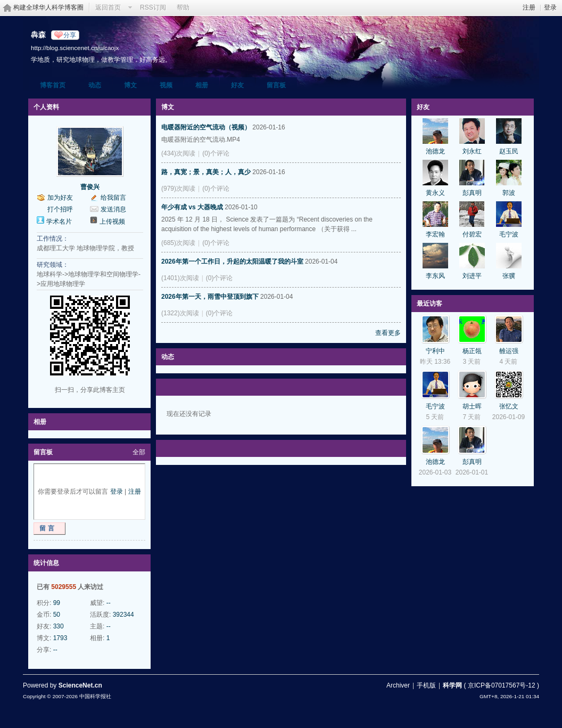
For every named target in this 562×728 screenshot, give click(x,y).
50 (57, 615)
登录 (550, 7)
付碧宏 (472, 234)
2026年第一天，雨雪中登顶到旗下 (210, 297)
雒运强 (509, 351)
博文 (130, 85)
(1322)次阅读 (180, 313)
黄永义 (435, 193)
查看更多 (388, 333)
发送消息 (113, 209)
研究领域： (53, 265)
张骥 (509, 276)
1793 (60, 638)
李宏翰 (435, 234)
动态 (95, 85)
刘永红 (472, 151)
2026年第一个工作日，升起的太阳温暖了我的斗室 (232, 261)
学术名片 (59, 222)
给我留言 (113, 198)
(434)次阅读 (178, 153)
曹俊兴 (90, 187)
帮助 (183, 7)
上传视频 (112, 222)
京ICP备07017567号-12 (502, 685)
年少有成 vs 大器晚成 (192, 207)
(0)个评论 (216, 153)
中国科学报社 (95, 696)
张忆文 (509, 406)
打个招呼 (60, 209)
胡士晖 (472, 406)
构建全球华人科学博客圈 (48, 7)
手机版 (426, 685)
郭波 (509, 193)
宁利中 (435, 351)
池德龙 (435, 151)
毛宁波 (509, 234)
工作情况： (53, 239)
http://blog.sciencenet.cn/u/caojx (75, 48)
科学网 (452, 685)
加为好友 (60, 198)
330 (59, 626)
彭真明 (472, 193)
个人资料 (46, 107)
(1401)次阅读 (180, 278)
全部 (139, 452)
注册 (529, 7)
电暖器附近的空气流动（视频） (206, 127)
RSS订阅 (153, 7)
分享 (70, 35)
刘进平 (472, 276)
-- (109, 603)
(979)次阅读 (178, 189)
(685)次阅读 (178, 243)
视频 (166, 85)
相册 (202, 85)
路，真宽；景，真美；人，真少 (206, 172)
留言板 (276, 85)
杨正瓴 (472, 351)
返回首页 (108, 7)
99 (57, 603)
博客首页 (53, 85)
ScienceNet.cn (80, 685)
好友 (237, 85)
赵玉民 (509, 151)
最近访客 (429, 304)
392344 (123, 615)
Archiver (398, 685)
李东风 (435, 276)
